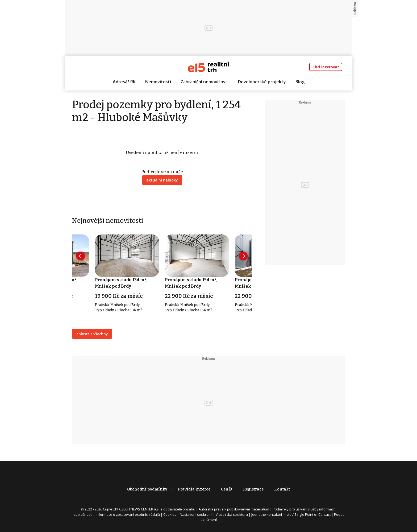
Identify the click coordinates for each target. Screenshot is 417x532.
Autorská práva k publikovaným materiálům (234, 509)
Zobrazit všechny (92, 334)
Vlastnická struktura (232, 514)
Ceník (227, 489)
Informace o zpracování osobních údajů (128, 514)
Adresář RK (124, 82)
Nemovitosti (158, 82)
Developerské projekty (262, 82)
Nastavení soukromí (196, 514)
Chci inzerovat (326, 67)
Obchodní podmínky (147, 489)
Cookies (170, 514)
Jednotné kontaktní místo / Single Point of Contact (291, 514)
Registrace (253, 489)
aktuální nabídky (162, 180)
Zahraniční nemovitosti (205, 82)
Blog (300, 82)
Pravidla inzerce (194, 489)
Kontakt (282, 489)
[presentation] (81, 256)
